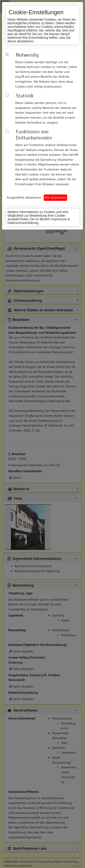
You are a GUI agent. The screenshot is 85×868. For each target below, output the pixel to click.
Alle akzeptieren (55, 197)
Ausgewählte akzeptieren (24, 197)
